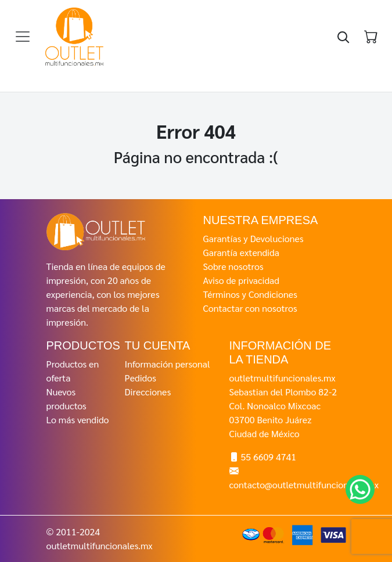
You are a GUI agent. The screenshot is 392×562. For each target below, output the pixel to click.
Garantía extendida (241, 252)
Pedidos (141, 378)
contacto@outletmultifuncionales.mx (304, 484)
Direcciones (148, 392)
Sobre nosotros (233, 266)
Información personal (168, 364)
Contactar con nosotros (250, 308)
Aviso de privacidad (242, 280)
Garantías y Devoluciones (253, 238)
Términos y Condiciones (251, 294)
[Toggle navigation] (23, 37)
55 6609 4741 (268, 457)
